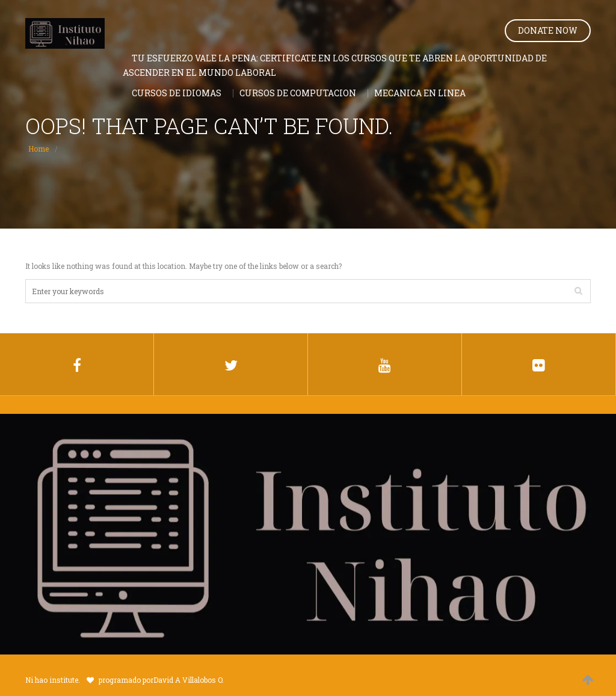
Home (38, 149)
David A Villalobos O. (189, 680)
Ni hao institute (52, 680)
